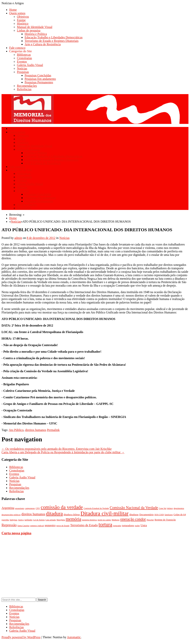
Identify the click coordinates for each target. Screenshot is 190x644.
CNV (38, 508)
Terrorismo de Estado (84, 525)
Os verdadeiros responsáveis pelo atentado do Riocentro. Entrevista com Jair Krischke (57, 449)
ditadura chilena (72, 514)
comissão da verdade (62, 507)
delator (170, 508)
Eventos (22, 62)
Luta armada (51, 520)
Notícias (22, 68)
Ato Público (16, 430)
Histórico (23, 24)
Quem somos (17, 13)
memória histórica (89, 520)
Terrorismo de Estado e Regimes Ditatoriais (52, 41)
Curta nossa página (16, 533)
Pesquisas (23, 72)
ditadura (54, 514)
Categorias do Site (20, 51)
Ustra (144, 525)
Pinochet (150, 520)
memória (74, 519)
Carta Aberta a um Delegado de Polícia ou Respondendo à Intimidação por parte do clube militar (63, 452)
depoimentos (179, 508)
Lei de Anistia (39, 520)
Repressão (9, 525)
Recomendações (27, 86)
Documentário (146, 514)
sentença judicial (37, 526)
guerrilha (5, 520)
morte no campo (104, 520)
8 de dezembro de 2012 (41, 238)
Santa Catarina (23, 526)
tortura (105, 525)
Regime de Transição (165, 520)
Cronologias (24, 58)
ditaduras (134, 514)
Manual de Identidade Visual (35, 27)
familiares (169, 515)
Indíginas (13, 520)
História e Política (36, 34)
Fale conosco (17, 48)
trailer (137, 526)
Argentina (8, 508)
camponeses (30, 508)
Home (13, 10)
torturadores (128, 525)
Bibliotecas (24, 55)
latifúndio (28, 520)
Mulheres (116, 520)
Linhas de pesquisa (29, 30)
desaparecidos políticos (11, 515)
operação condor (133, 519)
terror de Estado (63, 526)
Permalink (53, 430)
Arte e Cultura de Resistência (43, 44)
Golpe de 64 (180, 514)
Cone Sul (163, 508)
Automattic (74, 637)
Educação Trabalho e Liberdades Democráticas (54, 37)
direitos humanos (36, 430)
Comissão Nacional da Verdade (134, 508)
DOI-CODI (159, 515)
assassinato (20, 508)
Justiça (21, 520)
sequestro (50, 525)
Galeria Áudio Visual (30, 65)
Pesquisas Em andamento (40, 79)
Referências (24, 89)
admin (18, 238)
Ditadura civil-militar (105, 513)
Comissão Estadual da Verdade (96, 508)
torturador (117, 526)
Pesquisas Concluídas (38, 75)
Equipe (21, 20)
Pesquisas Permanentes (39, 82)
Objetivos (23, 17)
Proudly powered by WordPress (21, 637)
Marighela (61, 520)
